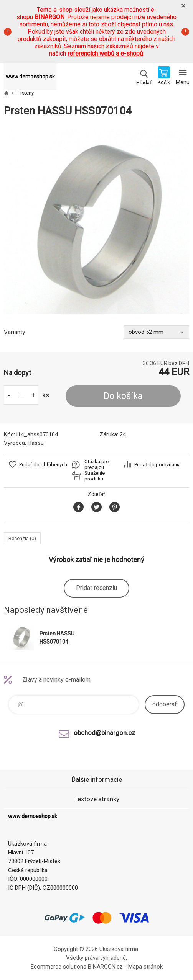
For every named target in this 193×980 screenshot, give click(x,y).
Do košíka (123, 396)
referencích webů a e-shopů (105, 53)
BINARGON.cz (105, 967)
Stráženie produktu (95, 476)
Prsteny (26, 93)
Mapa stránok (145, 967)
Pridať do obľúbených (43, 465)
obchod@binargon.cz (104, 733)
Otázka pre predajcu (96, 464)
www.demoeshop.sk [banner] (30, 77)
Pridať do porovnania (158, 465)
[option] (96, 221)
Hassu (36, 443)
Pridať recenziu (96, 588)
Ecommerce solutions (59, 967)
